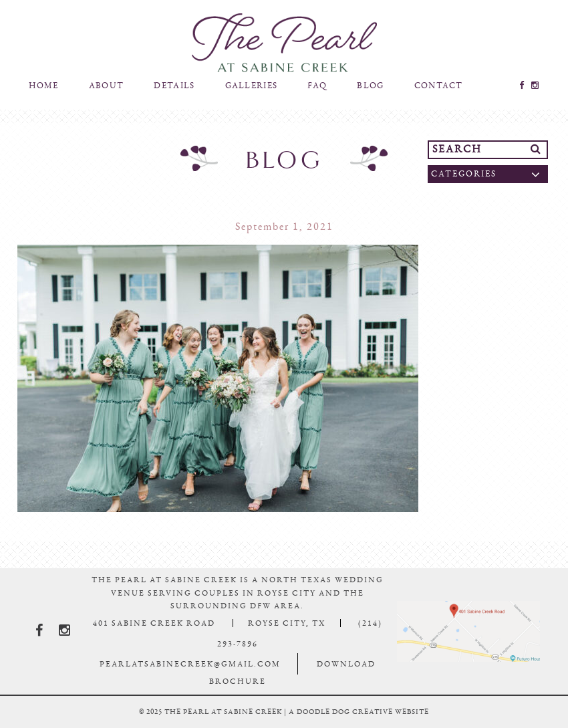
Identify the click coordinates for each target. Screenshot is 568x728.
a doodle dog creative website (359, 712)
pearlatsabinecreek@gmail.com (190, 664)
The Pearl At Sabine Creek (284, 43)
